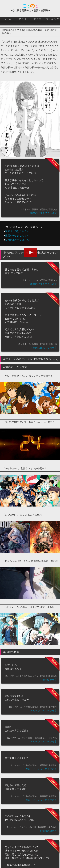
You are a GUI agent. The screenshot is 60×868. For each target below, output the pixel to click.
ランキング (53, 19)
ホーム (8, 19)
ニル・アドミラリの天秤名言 (41, 769)
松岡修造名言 (50, 680)
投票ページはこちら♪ (17, 236)
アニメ (23, 19)
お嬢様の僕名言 (48, 831)
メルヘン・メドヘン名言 (44, 711)
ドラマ (38, 19)
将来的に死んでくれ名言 (44, 213)
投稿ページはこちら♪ (17, 231)
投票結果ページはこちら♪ (19, 240)
